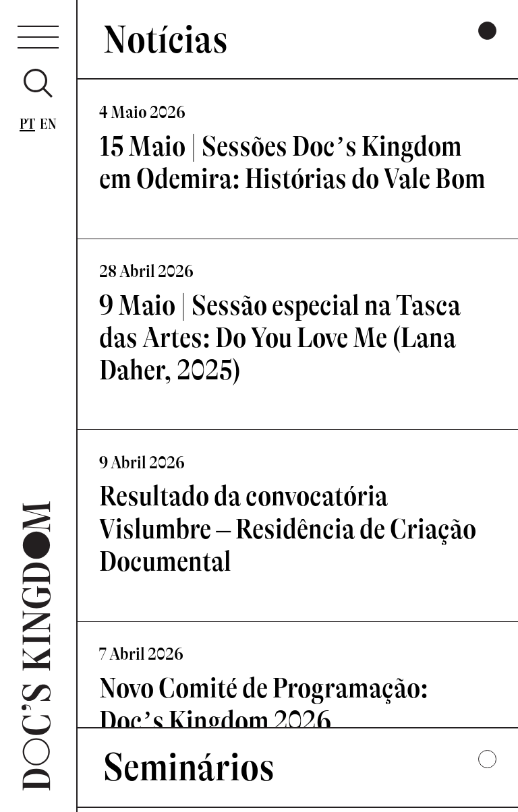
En (49, 124)
